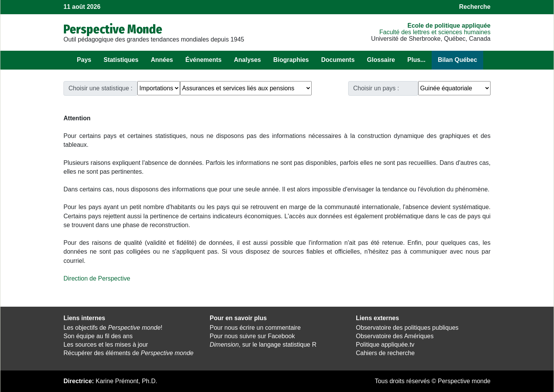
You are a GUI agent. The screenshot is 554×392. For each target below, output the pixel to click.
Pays (84, 60)
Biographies (291, 60)
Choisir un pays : (376, 88)
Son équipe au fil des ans (98, 336)
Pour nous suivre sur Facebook (252, 336)
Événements (204, 60)
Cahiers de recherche (385, 353)
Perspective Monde (113, 29)
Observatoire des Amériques (395, 336)
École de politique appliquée (449, 26)
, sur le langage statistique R (263, 345)
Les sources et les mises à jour (106, 345)
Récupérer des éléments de (128, 353)
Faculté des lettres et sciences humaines (435, 32)
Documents (338, 60)
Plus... (416, 60)
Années (162, 60)
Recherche (475, 7)
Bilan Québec (457, 60)
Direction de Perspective (97, 278)
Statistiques (121, 60)
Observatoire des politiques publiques (407, 328)
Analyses (247, 60)
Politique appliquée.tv (385, 345)
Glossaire (381, 60)
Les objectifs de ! (113, 328)
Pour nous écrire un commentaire (255, 328)
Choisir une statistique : (100, 88)
